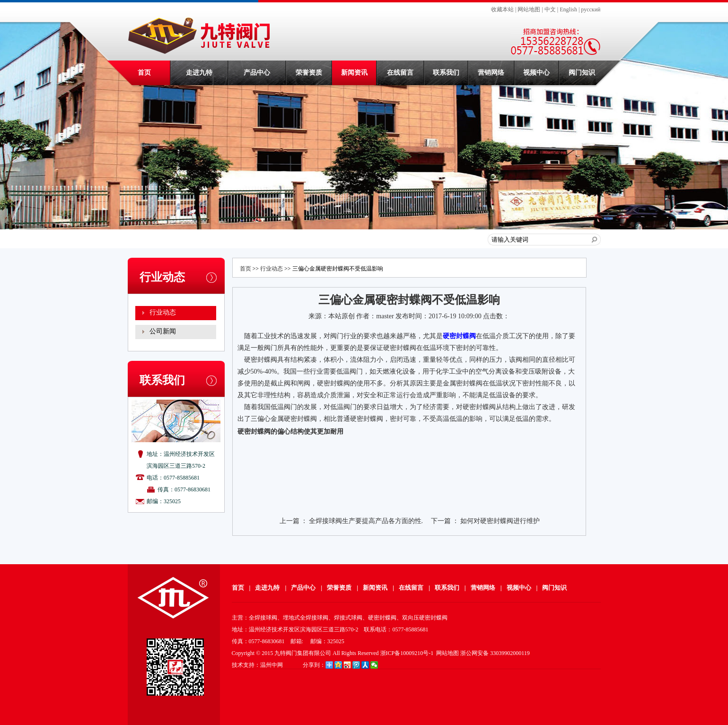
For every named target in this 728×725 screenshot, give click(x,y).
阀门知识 (582, 73)
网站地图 (529, 9)
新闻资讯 (354, 73)
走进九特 (199, 73)
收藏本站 (502, 9)
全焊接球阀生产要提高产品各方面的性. (366, 521)
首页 (144, 73)
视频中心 (536, 73)
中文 (550, 9)
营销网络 (491, 73)
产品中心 (257, 73)
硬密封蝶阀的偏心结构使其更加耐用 (290, 432)
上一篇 (289, 521)
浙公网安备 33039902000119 (495, 653)
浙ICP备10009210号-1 (407, 653)
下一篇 (441, 521)
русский (591, 9)
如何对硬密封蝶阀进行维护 (500, 521)
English (568, 9)
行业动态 (163, 312)
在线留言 (400, 73)
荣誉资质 (309, 73)
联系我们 (446, 73)
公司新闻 (163, 331)
